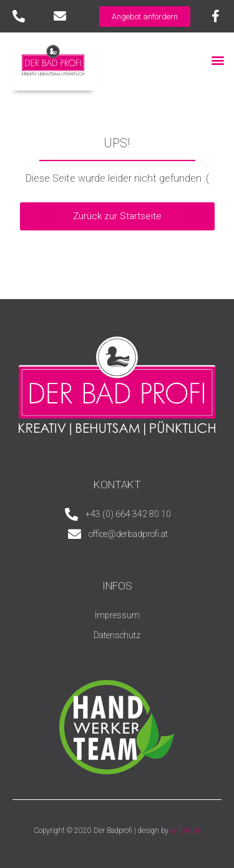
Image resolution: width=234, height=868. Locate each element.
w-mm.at (185, 831)
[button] (217, 60)
